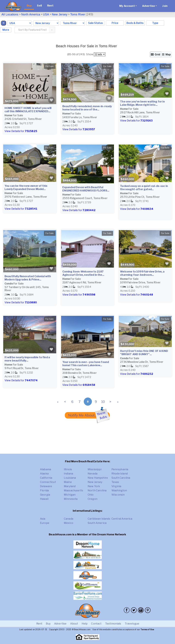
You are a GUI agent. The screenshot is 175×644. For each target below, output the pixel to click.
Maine (68, 482)
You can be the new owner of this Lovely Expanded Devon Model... (26, 187)
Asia (43, 519)
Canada (69, 519)
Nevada (93, 474)
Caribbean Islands (99, 519)
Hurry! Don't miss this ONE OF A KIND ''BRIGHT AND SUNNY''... (144, 353)
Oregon (93, 499)
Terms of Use (147, 629)
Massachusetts (73, 490)
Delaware (46, 486)
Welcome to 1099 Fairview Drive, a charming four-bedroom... (142, 273)
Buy (29, 6)
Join (165, 6)
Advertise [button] (149, 6)
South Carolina (121, 478)
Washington (119, 490)
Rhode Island (120, 474)
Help (85, 624)
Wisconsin (118, 495)
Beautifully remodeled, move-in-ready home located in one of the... (87, 108)
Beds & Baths (135, 23)
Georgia (45, 495)
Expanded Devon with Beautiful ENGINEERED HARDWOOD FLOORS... (86, 189)
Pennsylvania (120, 469)
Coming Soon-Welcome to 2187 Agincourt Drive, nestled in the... (83, 273)
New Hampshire (98, 478)
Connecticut (48, 482)
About (74, 624)
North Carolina (97, 490)
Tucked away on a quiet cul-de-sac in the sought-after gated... (144, 188)
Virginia (116, 486)
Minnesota (71, 499)
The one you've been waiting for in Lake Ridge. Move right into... (142, 103)
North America (31, 14)
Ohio (91, 495)
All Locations (10, 14)
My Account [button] (127, 6)
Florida (44, 490)
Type (155, 23)
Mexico (69, 523)
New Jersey (60, 14)
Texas (115, 482)
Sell (39, 6)
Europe (45, 523)
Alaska (44, 474)
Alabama (46, 469)
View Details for (21, 131)
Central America (122, 519)
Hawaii (44, 499)
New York (94, 486)
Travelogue (132, 624)
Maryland (70, 486)
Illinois (68, 469)
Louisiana (70, 478)
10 (103, 402)
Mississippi (95, 469)
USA (46, 14)
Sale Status (96, 23)
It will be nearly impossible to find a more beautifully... (27, 359)
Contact (96, 624)
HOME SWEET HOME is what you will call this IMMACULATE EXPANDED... (28, 110)
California (46, 478)
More (6, 30)
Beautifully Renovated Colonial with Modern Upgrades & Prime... (28, 278)
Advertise (60, 624)
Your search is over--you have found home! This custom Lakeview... (86, 364)
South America (97, 523)
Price (115, 23)
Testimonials (113, 624)
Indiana (68, 474)
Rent (50, 6)
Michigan (70, 495)
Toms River (78, 14)
